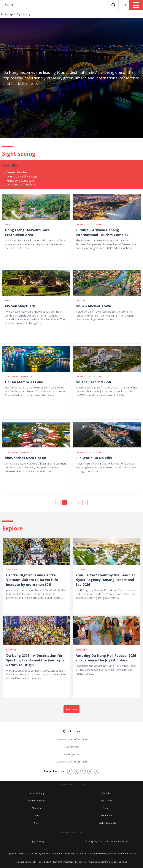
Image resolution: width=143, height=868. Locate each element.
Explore (106, 808)
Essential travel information (72, 739)
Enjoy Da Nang (37, 841)
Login (8, 5)
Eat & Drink (106, 801)
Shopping (37, 808)
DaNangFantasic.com (72, 784)
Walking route (72, 754)
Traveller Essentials (106, 823)
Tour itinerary (71, 747)
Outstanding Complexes (22, 184)
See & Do (106, 793)
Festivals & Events (37, 801)
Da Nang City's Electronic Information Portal (106, 841)
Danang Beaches (17, 172)
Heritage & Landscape (21, 180)
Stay (37, 815)
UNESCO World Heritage (22, 176)
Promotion (106, 815)
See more (71, 709)
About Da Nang (37, 793)
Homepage (7, 14)
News (37, 823)
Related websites (71, 832)
